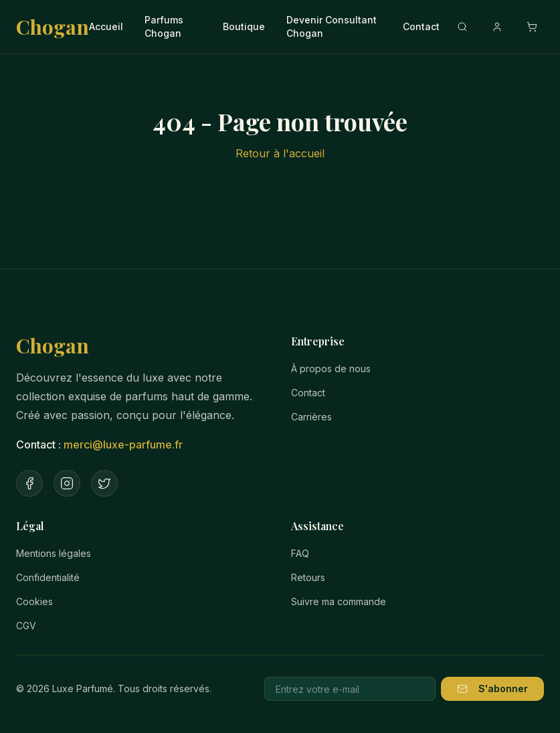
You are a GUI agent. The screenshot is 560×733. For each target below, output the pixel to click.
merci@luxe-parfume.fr (123, 444)
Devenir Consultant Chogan (332, 26)
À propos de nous (331, 369)
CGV (26, 626)
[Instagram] (67, 483)
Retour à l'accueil (280, 153)
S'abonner (492, 688)
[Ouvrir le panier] (532, 27)
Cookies (34, 601)
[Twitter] (104, 483)
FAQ (300, 553)
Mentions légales (54, 553)
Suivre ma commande (339, 601)
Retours (308, 577)
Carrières (311, 417)
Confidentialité (48, 577)
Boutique (244, 26)
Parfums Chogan (164, 26)
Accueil (106, 26)
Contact (421, 26)
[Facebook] (29, 483)
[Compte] (497, 27)
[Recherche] (462, 27)
